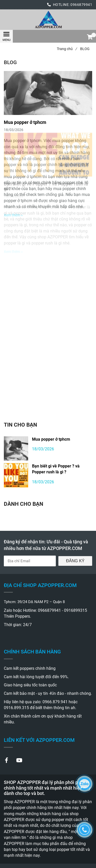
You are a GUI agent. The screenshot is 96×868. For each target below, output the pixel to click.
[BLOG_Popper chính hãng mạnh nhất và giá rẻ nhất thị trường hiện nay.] (48, 20)
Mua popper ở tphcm (51, 439)
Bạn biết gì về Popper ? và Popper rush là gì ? (56, 469)
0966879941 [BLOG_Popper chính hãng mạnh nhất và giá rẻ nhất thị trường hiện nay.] (81, 5)
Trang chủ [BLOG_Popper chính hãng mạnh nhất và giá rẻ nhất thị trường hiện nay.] (67, 49)
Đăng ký (75, 561)
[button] (90, 38)
